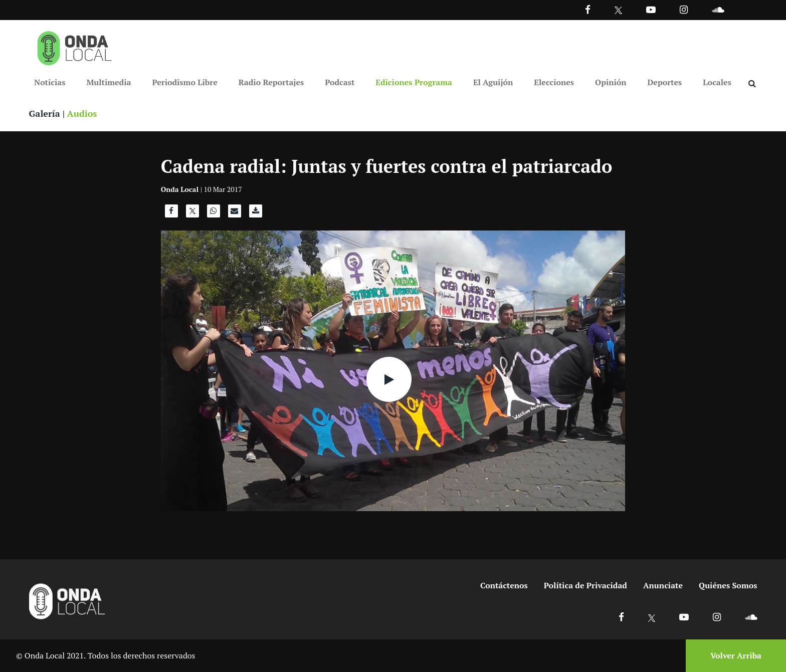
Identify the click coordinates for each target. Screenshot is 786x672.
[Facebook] (588, 9)
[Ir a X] (652, 617)
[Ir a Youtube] (651, 9)
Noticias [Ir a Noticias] (50, 82)
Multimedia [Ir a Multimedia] (109, 82)
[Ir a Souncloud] (718, 9)
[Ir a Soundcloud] (751, 617)
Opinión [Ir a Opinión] (611, 82)
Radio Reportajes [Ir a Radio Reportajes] (271, 82)
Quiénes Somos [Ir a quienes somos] (728, 585)
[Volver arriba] (733, 656)
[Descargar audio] (256, 213)
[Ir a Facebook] (621, 617)
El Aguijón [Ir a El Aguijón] (493, 82)
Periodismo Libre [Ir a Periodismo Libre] (184, 82)
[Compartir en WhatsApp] (214, 213)
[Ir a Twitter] (618, 10)
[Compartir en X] (192, 213)
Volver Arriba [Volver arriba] (736, 655)
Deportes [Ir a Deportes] (665, 82)
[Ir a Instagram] (684, 9)
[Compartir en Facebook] (171, 213)
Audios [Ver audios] (82, 113)
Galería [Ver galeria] (45, 113)
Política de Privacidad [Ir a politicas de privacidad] (585, 585)
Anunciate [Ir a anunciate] (663, 585)
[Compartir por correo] (235, 213)
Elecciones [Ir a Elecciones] (554, 82)
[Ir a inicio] (75, 46)
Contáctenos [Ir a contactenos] (504, 585)
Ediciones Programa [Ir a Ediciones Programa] (414, 82)
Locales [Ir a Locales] (717, 82)
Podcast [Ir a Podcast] (340, 82)
